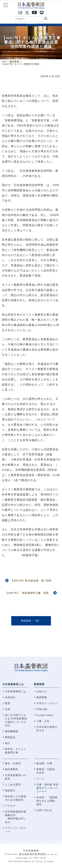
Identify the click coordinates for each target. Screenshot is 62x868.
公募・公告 (43, 721)
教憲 (8, 703)
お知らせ (42, 691)
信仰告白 (10, 697)
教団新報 (26, 621)
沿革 (8, 709)
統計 (8, 743)
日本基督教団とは (13, 684)
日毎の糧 (42, 709)
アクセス (10, 806)
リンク (40, 779)
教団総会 (10, 737)
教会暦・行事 (44, 763)
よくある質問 (13, 785)
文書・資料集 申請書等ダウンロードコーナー (47, 788)
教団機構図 (12, 731)
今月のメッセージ (47, 703)
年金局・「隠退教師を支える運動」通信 (47, 801)
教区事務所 (12, 769)
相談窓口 (10, 790)
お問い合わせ (44, 810)
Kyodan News (45, 715)
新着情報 (39, 684)
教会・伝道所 (13, 763)
